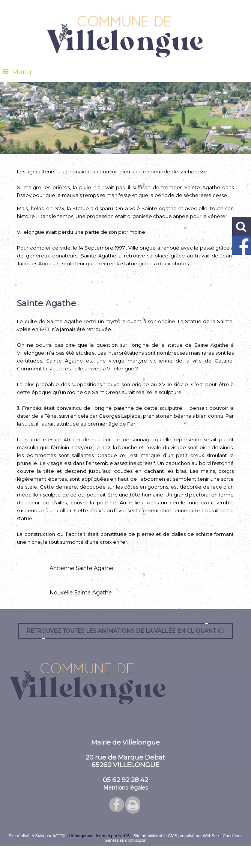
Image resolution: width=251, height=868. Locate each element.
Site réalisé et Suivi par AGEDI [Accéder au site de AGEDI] (37, 836)
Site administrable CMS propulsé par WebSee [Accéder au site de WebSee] (176, 836)
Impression (133, 805)
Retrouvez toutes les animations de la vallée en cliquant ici (125, 631)
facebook (117, 804)
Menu (22, 72)
